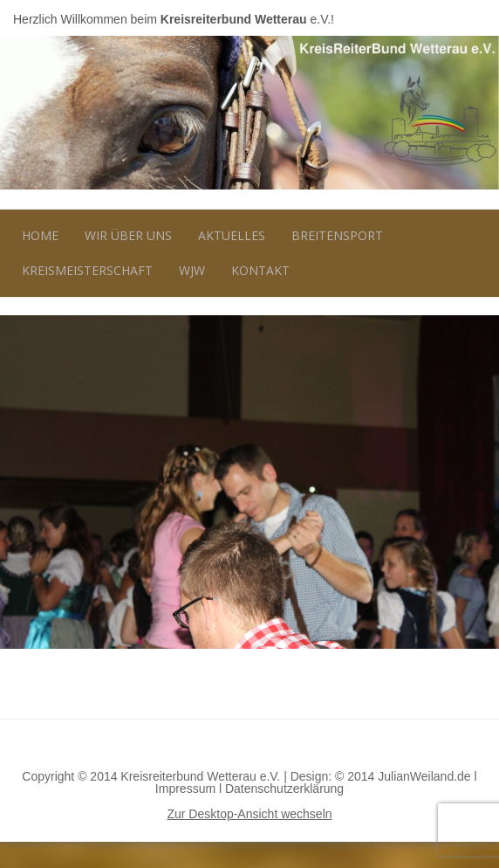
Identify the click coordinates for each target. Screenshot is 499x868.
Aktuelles (232, 235)
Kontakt (260, 270)
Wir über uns (128, 235)
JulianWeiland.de (424, 776)
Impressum (185, 789)
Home (40, 235)
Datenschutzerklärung (284, 789)
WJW (192, 270)
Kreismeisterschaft (87, 270)
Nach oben (249, 745)
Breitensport (337, 235)
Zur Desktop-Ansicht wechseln (249, 814)
